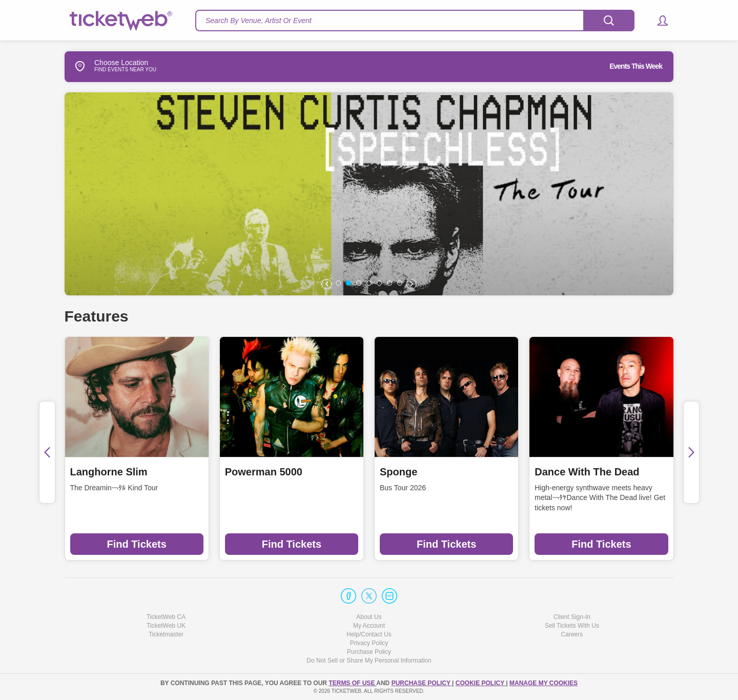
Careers (572, 634)
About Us (369, 617)
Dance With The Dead (587, 472)
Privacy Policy (369, 643)
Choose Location (106, 66)
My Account (369, 626)
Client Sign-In (572, 617)
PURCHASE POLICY (422, 683)
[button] (658, 21)
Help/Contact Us (369, 634)
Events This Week (636, 66)
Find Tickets (136, 544)
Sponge (398, 472)
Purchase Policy (369, 652)
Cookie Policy (481, 683)
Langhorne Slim (109, 472)
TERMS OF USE (352, 683)
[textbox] (415, 21)
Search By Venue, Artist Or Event (259, 21)
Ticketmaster (166, 634)
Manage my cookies (544, 683)
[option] (369, 194)
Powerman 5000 (264, 472)
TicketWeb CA (166, 617)
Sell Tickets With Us (572, 626)
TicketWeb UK (166, 626)
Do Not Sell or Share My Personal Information (369, 661)
